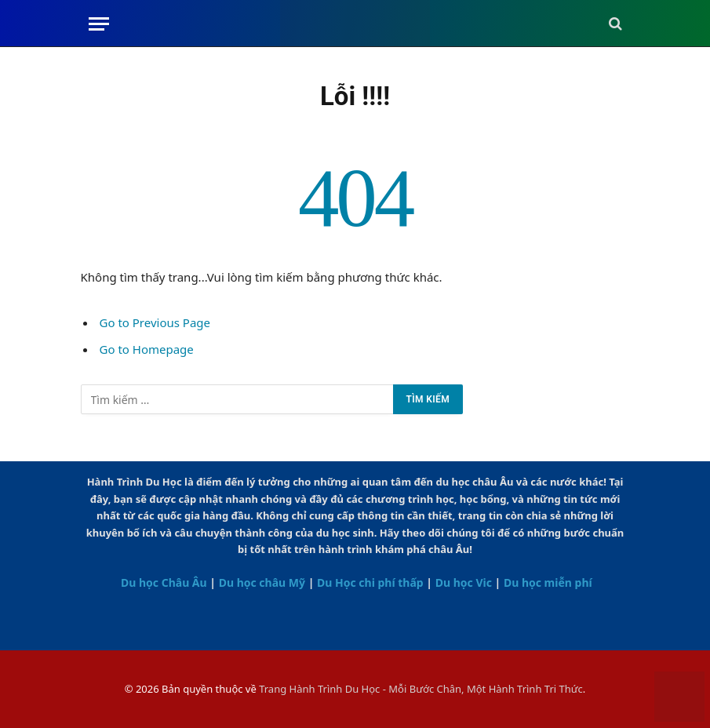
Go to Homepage (147, 349)
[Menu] (99, 24)
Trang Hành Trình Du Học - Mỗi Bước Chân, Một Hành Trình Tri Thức (421, 689)
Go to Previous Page (155, 322)
